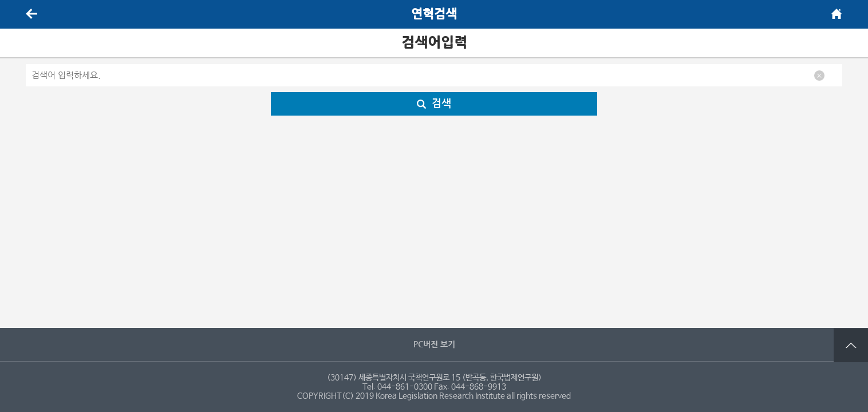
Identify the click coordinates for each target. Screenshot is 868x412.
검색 (434, 104)
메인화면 (837, 14)
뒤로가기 (31, 14)
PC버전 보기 (434, 345)
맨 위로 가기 (851, 345)
